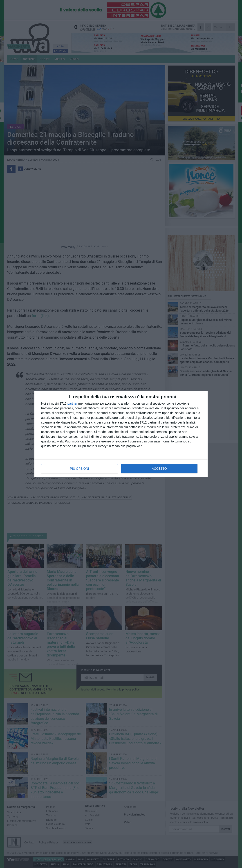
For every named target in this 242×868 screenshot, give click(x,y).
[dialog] (121, 434)
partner (72, 403)
